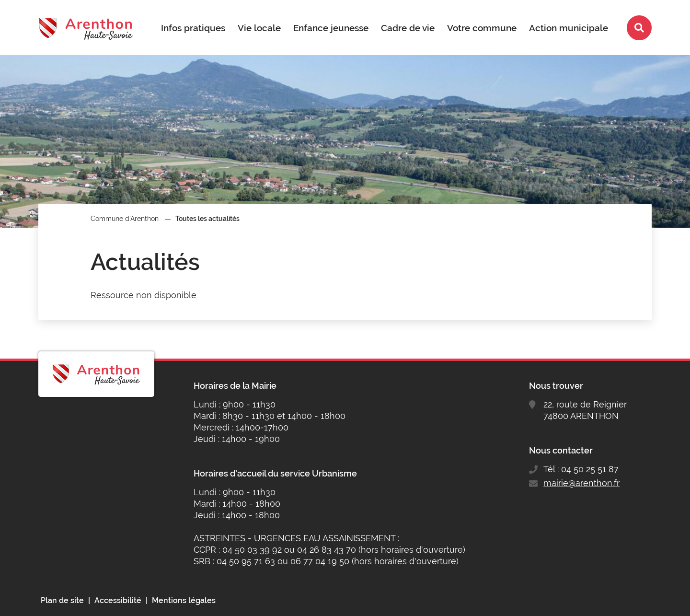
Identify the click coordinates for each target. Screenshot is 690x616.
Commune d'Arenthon (125, 219)
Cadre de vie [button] (408, 28)
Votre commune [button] (482, 28)
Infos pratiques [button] (193, 28)
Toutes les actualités (207, 219)
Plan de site (62, 600)
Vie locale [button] (259, 28)
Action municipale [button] (569, 28)
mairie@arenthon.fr (581, 483)
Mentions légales (184, 600)
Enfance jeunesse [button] (331, 28)
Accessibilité (118, 600)
